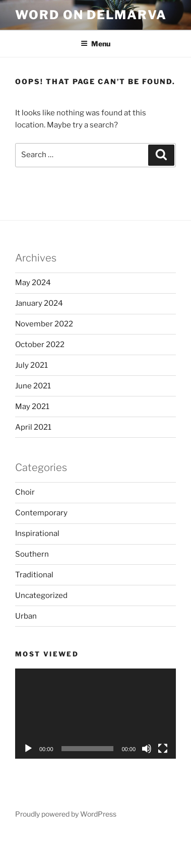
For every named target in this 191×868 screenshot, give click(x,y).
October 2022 (40, 345)
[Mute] (147, 749)
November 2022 (44, 324)
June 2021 (33, 386)
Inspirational (37, 533)
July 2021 (31, 365)
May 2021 (32, 407)
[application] (95, 714)
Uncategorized (41, 595)
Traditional (34, 575)
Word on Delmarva (91, 15)
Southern (32, 554)
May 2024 (33, 283)
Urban (26, 616)
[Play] (28, 749)
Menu (95, 44)
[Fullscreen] (163, 749)
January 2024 (39, 303)
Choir (25, 492)
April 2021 (33, 427)
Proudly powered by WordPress (66, 814)
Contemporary (41, 513)
